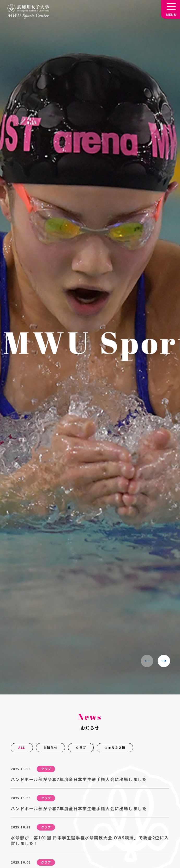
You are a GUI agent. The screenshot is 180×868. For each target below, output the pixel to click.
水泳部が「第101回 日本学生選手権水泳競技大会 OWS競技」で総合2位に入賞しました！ (90, 840)
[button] (164, 661)
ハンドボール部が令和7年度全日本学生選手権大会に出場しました (79, 779)
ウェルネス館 (115, 747)
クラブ (81, 747)
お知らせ (51, 747)
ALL (22, 747)
